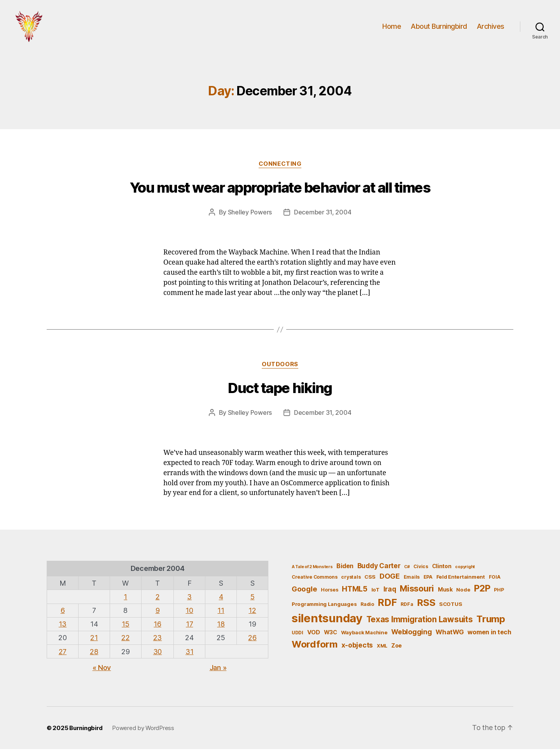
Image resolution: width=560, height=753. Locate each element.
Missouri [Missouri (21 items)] (417, 592)
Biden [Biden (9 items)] (345, 570)
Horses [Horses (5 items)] (329, 594)
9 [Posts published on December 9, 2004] (158, 614)
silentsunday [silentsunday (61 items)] (327, 622)
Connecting (280, 168)
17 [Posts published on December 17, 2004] (189, 628)
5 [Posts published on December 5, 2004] (253, 601)
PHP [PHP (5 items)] (499, 594)
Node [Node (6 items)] (463, 593)
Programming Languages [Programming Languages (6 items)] (324, 608)
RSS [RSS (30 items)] (426, 606)
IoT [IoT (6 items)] (375, 593)
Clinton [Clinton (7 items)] (442, 570)
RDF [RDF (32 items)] (387, 606)
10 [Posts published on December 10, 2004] (189, 614)
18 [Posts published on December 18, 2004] (221, 628)
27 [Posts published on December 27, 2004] (63, 656)
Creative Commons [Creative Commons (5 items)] (315, 581)
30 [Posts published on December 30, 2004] (157, 656)
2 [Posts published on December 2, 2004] (158, 601)
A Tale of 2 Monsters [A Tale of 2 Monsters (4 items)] (312, 571)
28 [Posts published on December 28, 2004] (94, 656)
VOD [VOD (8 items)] (314, 636)
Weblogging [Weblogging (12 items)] (411, 636)
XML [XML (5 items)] (382, 650)
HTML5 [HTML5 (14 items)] (355, 593)
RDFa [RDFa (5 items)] (407, 608)
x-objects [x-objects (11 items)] (357, 649)
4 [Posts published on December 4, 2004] (221, 601)
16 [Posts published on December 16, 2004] (157, 628)
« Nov (102, 671)
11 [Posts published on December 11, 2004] (221, 614)
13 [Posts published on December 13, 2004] (63, 628)
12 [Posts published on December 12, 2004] (252, 614)
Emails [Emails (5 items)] (412, 581)
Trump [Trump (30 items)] (491, 623)
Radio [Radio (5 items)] (367, 608)
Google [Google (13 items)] (304, 593)
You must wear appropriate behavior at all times (280, 191)
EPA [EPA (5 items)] (428, 581)
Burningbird (86, 732)
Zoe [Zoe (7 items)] (396, 649)
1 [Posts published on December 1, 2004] (125, 601)
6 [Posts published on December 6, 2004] (63, 614)
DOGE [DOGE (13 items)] (390, 580)
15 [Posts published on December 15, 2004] (125, 628)
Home (392, 28)
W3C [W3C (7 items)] (331, 636)
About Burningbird (439, 28)
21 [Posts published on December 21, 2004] (94, 642)
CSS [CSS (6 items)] (370, 581)
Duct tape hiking (280, 392)
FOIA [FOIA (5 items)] (495, 581)
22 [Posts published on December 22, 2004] (125, 642)
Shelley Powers (250, 216)
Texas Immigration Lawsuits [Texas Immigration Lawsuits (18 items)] (420, 623)
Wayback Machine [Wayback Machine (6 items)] (364, 636)
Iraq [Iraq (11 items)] (390, 593)
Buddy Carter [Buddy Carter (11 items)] (379, 570)
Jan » (218, 671)
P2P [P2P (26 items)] (482, 592)
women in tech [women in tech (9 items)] (489, 636)
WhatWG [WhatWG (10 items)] (450, 636)
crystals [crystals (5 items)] (351, 581)
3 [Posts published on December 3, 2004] (189, 601)
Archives (491, 28)
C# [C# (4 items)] (407, 571)
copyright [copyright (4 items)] (465, 571)
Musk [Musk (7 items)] (445, 593)
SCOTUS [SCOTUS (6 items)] (451, 608)
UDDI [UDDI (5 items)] (297, 636)
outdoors (280, 368)
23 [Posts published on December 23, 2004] (157, 642)
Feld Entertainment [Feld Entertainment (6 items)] (461, 581)
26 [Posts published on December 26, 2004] (252, 642)
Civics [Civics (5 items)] (421, 570)
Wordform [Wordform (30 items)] (315, 648)
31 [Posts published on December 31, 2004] (189, 656)
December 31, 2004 (323, 216)
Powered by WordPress (143, 732)
